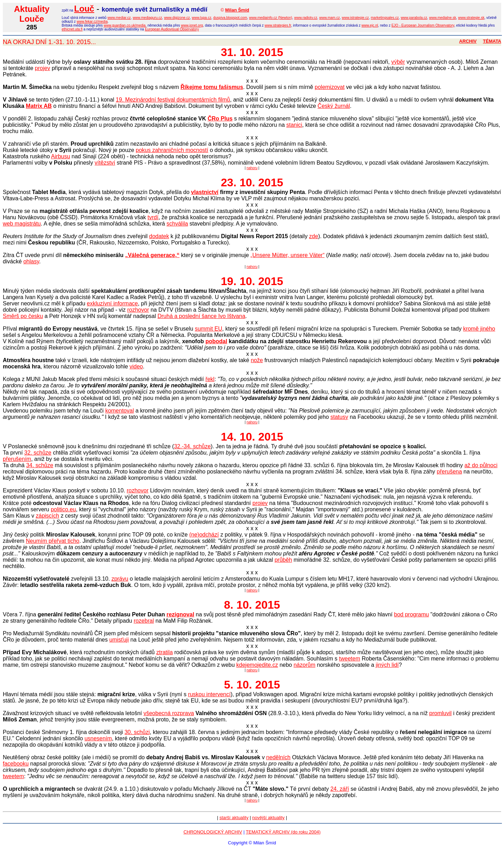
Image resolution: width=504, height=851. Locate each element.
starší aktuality (234, 818)
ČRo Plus (220, 119)
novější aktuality (269, 818)
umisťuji (119, 640)
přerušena (449, 472)
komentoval (120, 411)
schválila (177, 224)
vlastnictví (205, 192)
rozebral (144, 621)
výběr (398, 62)
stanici (294, 125)
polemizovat (330, 87)
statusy (339, 417)
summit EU (209, 329)
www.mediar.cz (119, 18)
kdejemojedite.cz (257, 665)
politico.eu (63, 509)
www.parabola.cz (414, 18)
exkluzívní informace (112, 303)
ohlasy (31, 261)
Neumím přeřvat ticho (53, 541)
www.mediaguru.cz (147, 18)
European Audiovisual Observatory (172, 29)
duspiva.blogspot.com (230, 18)
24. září (340, 789)
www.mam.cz (330, 18)
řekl (210, 379)
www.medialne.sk (443, 18)
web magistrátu (22, 224)
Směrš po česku (23, 316)
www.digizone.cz (177, 18)
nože (257, 360)
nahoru (252, 168)
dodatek (159, 236)
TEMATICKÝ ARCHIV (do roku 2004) (283, 832)
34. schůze (40, 465)
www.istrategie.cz (355, 18)
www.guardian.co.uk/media (125, 25)
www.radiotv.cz (306, 18)
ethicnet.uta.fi (72, 29)
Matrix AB (39, 106)
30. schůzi (137, 732)
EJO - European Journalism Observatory (423, 25)
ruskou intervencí (209, 694)
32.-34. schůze (192, 446)
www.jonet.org (192, 25)
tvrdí (153, 217)
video (136, 366)
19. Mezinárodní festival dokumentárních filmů (173, 100)
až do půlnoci (481, 465)
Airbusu (61, 156)
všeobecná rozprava (169, 713)
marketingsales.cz (385, 18)
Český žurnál (334, 106)
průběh (283, 560)
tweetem (350, 659)
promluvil (440, 713)
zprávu (120, 579)
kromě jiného (479, 329)
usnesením (98, 738)
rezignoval (180, 614)
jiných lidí (387, 665)
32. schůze (38, 453)
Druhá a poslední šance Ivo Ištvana (201, 316)
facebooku (16, 764)
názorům (304, 665)
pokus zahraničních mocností (172, 150)
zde (314, 236)
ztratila (164, 652)
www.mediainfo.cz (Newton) (271, 18)
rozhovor (138, 310)
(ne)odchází (204, 535)
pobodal (216, 341)
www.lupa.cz (202, 18)
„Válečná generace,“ (152, 255)
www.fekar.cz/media (92, 22)
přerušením (17, 459)
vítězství (105, 163)
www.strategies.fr (278, 25)
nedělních (278, 757)
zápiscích (47, 516)
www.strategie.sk (471, 18)
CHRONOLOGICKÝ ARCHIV (213, 832)
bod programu (412, 614)
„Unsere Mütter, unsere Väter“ (288, 255)
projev (43, 68)
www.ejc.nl (370, 25)
